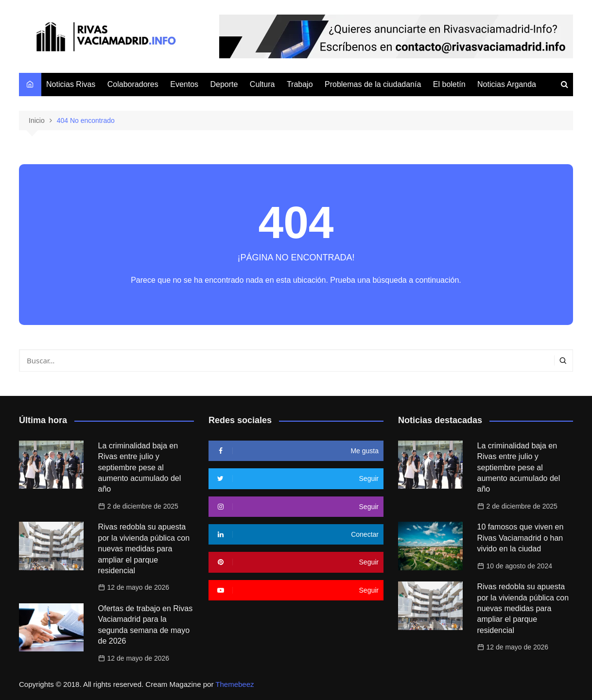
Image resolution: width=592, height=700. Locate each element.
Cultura (262, 84)
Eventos (184, 84)
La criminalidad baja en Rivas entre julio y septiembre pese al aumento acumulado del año (140, 468)
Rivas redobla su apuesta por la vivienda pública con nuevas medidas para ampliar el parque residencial (144, 549)
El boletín (449, 84)
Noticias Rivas (71, 84)
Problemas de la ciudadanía (373, 84)
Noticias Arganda (507, 84)
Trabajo (300, 84)
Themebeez (235, 684)
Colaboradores (133, 84)
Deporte (224, 84)
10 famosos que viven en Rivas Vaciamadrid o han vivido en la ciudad (521, 538)
